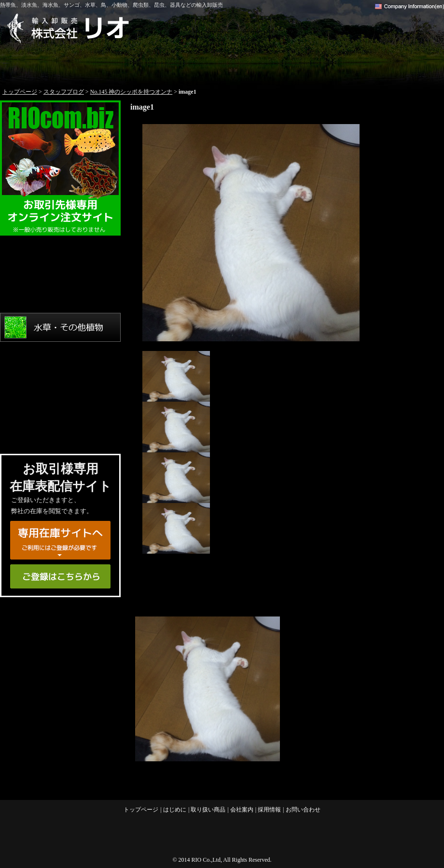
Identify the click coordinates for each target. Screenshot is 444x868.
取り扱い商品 (222, 63)
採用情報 (269, 810)
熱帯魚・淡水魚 (60, 260)
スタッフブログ (64, 92)
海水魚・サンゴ (60, 294)
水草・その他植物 (60, 327)
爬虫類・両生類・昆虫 (60, 395)
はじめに (133, 63)
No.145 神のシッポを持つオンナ (132, 92)
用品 (60, 429)
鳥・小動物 (60, 361)
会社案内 (311, 63)
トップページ (44, 63)
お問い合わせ (400, 63)
